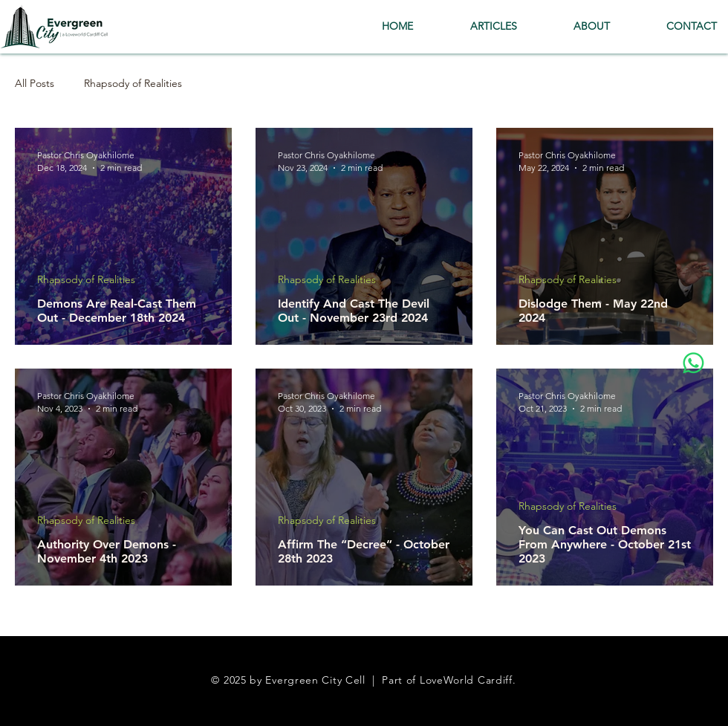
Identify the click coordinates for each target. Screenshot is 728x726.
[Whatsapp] (693, 363)
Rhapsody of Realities (133, 84)
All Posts (35, 84)
